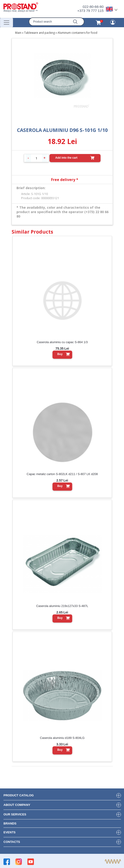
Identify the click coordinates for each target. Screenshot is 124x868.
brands (10, 823)
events (10, 832)
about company (17, 805)
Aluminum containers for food (77, 33)
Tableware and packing (39, 33)
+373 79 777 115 (90, 11)
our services (15, 814)
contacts (12, 842)
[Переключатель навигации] (7, 23)
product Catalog (19, 795)
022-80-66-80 (93, 7)
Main (18, 33)
